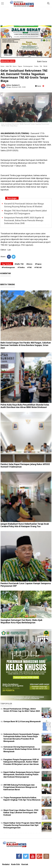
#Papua (38, 264)
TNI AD (45, 66)
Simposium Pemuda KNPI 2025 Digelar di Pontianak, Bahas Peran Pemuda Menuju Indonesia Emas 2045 (24, 220)
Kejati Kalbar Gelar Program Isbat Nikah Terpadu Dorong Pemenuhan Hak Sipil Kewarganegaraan (22, 825)
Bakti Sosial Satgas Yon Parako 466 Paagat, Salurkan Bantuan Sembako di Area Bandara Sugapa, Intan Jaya (26, 345)
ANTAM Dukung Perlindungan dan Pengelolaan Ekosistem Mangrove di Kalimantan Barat (20, 787)
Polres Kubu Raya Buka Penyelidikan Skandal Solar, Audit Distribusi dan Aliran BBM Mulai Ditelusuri (25, 406)
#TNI (30, 267)
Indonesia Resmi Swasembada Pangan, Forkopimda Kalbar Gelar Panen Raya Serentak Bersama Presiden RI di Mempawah (22, 738)
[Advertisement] (26, 13)
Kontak (25, 864)
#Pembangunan (8, 267)
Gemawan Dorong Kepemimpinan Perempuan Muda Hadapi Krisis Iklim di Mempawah (22, 749)
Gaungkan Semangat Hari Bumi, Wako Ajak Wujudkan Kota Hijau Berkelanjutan (21, 621)
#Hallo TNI (19, 264)
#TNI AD (38, 267)
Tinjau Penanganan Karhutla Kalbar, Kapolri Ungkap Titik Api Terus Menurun (22, 799)
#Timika (21, 267)
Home (2, 66)
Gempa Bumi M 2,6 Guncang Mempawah (22, 721)
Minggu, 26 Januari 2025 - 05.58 (16, 87)
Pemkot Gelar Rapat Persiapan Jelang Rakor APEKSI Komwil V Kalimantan (25, 465)
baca (38, 86)
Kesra (15, 66)
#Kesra (29, 264)
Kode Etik (16, 864)
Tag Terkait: (7, 264)
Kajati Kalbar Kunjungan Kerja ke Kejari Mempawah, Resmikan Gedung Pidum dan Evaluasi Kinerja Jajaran (22, 775)
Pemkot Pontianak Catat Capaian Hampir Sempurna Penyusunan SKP (26, 585)
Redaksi (6, 864)
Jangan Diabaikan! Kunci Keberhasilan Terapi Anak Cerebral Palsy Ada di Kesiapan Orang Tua (25, 525)
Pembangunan (28, 66)
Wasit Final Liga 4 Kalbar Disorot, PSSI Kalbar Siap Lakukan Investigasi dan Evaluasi (21, 813)
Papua (20, 66)
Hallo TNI (9, 66)
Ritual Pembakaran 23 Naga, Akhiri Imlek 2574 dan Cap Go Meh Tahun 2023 (22, 710)
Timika (36, 66)
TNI (41, 66)
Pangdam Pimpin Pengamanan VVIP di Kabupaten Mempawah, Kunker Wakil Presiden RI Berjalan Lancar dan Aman (21, 762)
